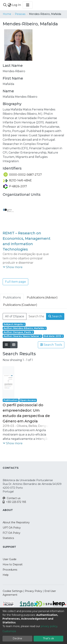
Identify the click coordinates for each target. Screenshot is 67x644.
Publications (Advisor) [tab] (42, 297)
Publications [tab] (12, 297)
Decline (17, 638)
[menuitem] (9, 5)
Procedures (10, 570)
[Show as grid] (14, 345)
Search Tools (51, 345)
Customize (9, 631)
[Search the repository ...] (36, 316)
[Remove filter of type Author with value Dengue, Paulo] (18, 332)
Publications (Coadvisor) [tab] (20, 305)
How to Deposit (13, 564)
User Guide (10, 559)
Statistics (8, 538)
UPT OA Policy (12, 528)
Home (7, 14)
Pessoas (20, 14)
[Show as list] (6, 345)
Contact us (12, 498)
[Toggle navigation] (28, 5)
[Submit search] (5, 5)
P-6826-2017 (15, 186)
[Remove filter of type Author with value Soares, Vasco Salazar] (22, 336)
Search (55, 316)
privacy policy (49, 626)
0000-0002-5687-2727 (23, 175)
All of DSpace (15, 316)
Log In (17, 5)
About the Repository (16, 522)
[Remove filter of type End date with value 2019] (53, 336)
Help (6, 575)
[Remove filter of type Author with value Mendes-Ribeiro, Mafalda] (25, 328)
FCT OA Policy (12, 533)
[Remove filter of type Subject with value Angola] (14, 324)
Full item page (15, 282)
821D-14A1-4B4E (18, 180)
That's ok (48, 638)
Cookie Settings (13, 591)
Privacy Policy (33, 591)
